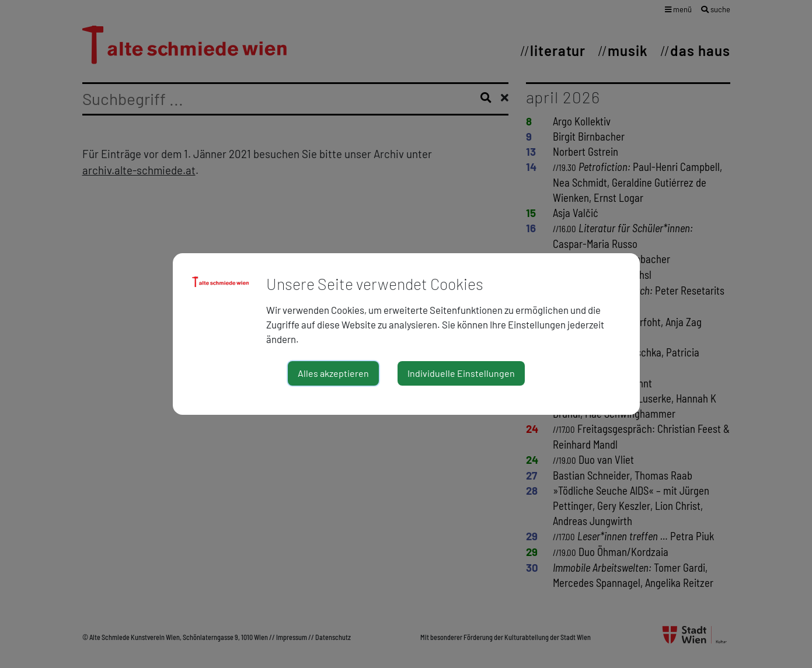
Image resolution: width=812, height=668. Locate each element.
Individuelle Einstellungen (461, 373)
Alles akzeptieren (333, 373)
